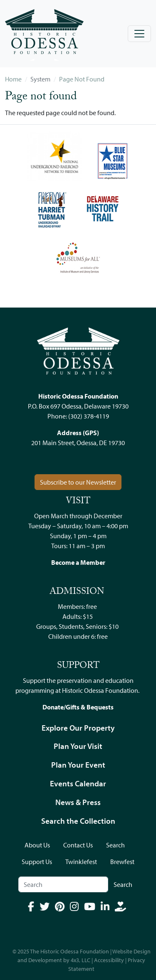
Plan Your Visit (78, 746)
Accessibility (109, 960)
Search (115, 845)
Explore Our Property (78, 728)
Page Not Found (82, 79)
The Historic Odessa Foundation (69, 951)
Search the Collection (78, 821)
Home (13, 79)
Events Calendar (78, 783)
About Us (37, 845)
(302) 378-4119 (89, 416)
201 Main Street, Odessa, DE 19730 (78, 443)
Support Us (37, 862)
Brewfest (122, 862)
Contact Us (78, 845)
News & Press (78, 802)
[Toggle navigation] (139, 34)
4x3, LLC (80, 960)
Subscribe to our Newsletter (78, 482)
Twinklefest (81, 862)
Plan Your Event (78, 765)
